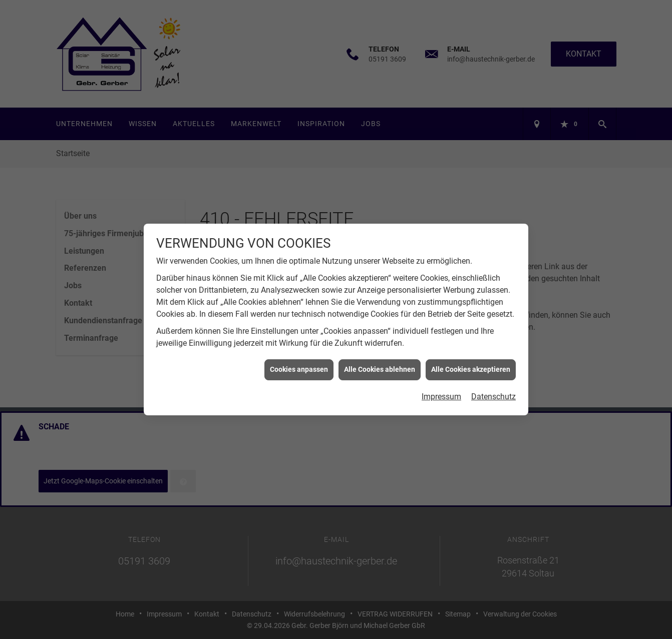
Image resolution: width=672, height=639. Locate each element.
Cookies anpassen (299, 367)
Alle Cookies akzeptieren (471, 367)
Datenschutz (493, 394)
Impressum (441, 394)
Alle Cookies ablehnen (380, 367)
